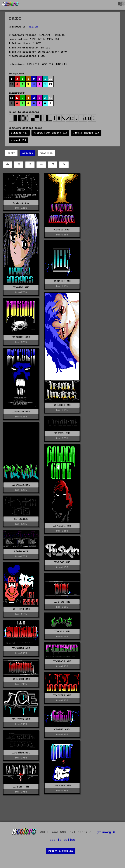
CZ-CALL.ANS (62, 632)
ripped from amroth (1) (50, 133)
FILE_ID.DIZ (21, 203)
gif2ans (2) (19, 133)
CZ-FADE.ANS (62, 602)
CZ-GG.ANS (21, 552)
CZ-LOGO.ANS (62, 562)
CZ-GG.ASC (21, 519)
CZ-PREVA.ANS (21, 412)
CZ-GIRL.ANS (21, 287)
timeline (47, 153)
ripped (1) (19, 140)
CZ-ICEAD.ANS (21, 609)
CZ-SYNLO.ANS (21, 648)
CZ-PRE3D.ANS (21, 485)
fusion (33, 27)
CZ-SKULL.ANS (21, 337)
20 (51, 79)
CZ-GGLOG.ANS (62, 526)
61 (12, 98)
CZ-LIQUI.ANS (62, 405)
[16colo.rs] (10, 5)
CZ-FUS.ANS (62, 730)
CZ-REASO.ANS (62, 661)
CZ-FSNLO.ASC (21, 753)
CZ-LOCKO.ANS (21, 679)
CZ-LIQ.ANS (62, 230)
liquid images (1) (86, 133)
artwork (28, 153)
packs (11, 153)
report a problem (61, 851)
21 (51, 84)
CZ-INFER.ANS (62, 696)
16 (51, 98)
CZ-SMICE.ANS (62, 281)
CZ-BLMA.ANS (21, 787)
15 (12, 84)
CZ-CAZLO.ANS (62, 786)
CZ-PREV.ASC (62, 433)
